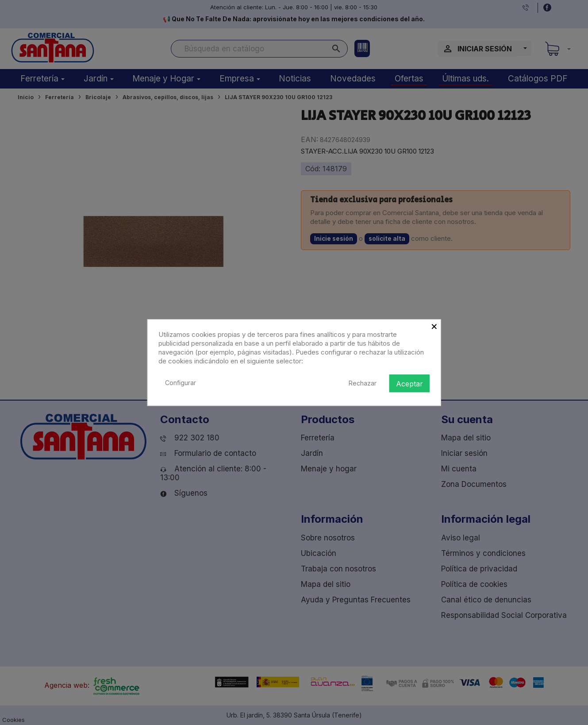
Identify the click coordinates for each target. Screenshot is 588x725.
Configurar (181, 383)
